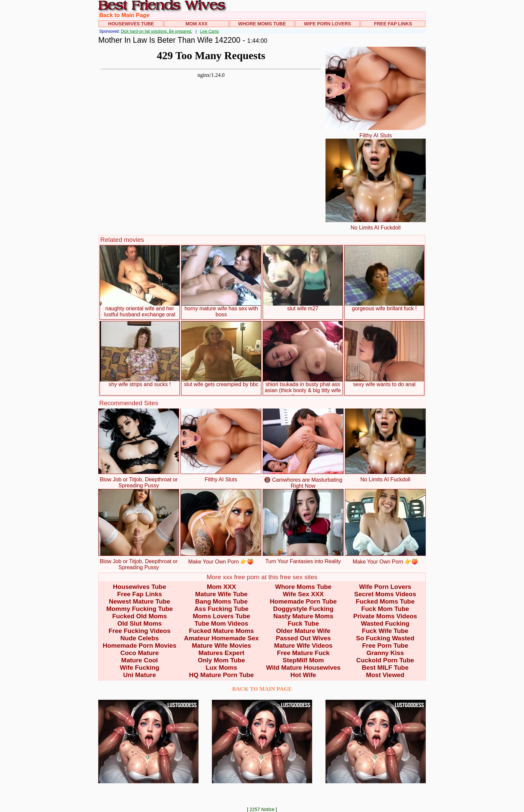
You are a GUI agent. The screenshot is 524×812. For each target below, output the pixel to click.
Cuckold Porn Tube (385, 660)
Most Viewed (385, 675)
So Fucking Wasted (385, 638)
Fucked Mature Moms (221, 631)
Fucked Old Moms (140, 616)
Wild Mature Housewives (303, 668)
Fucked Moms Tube (385, 601)
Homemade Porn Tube (303, 601)
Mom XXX (196, 24)
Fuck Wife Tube (385, 631)
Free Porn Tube (385, 645)
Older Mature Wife (303, 631)
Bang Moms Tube (221, 601)
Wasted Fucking (385, 623)
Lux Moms (222, 668)
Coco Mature (140, 653)
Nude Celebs (140, 638)
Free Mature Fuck (303, 653)
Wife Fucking (139, 668)
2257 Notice (262, 809)
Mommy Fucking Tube (140, 609)
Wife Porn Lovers (328, 24)
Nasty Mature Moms (303, 616)
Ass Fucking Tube (221, 609)
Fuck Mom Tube (385, 609)
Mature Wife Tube (221, 594)
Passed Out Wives (303, 638)
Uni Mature (139, 675)
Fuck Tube (303, 623)
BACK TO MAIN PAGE (262, 689)
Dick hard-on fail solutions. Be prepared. (157, 31)
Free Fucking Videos (140, 631)
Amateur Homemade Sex (222, 638)
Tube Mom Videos (221, 623)
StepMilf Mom (303, 660)
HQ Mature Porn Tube (222, 675)
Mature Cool (140, 660)
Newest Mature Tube (140, 601)
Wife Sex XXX (303, 594)
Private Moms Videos (385, 616)
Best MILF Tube (385, 668)
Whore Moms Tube (262, 24)
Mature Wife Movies (221, 645)
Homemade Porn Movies (140, 645)
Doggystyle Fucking (303, 609)
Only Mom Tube (221, 660)
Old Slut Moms (140, 623)
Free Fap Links (393, 24)
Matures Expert (221, 653)
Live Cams (209, 31)
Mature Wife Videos (303, 645)
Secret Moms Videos (385, 594)
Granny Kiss (385, 653)
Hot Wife (303, 675)
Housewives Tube (131, 24)
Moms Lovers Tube (222, 616)
